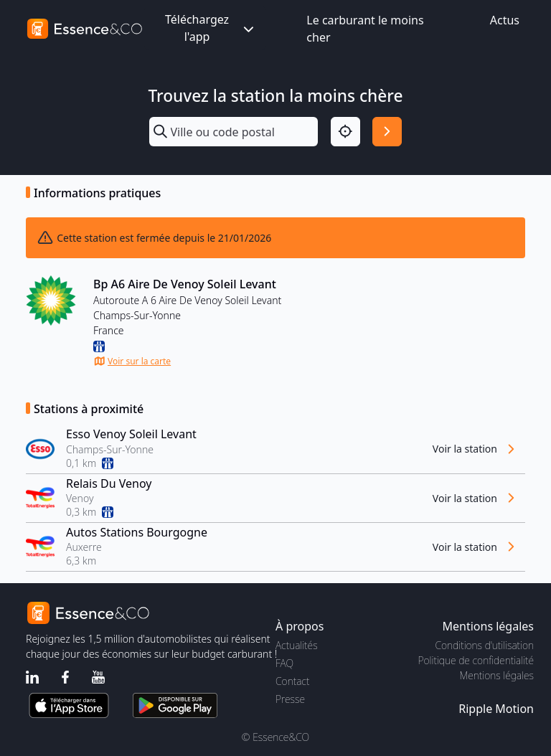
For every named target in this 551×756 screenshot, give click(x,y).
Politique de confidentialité (476, 660)
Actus (505, 20)
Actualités (297, 645)
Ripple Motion (496, 709)
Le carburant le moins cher (365, 29)
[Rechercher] (387, 132)
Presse (290, 699)
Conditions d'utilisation (484, 645)
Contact (292, 681)
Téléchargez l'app (211, 28)
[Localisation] (345, 132)
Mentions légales (497, 675)
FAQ (284, 663)
